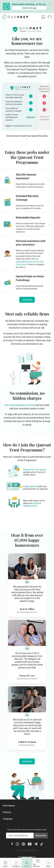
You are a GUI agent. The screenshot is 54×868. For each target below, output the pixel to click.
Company (8, 819)
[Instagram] (17, 844)
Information (9, 806)
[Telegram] (36, 844)
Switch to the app (29, 8)
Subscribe (41, 836)
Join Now (27, 300)
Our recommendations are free (20, 405)
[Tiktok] (41, 844)
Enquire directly (30, 486)
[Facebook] (12, 844)
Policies (7, 812)
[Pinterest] (23, 844)
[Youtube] (30, 844)
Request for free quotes (35, 470)
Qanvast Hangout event (32, 505)
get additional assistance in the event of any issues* (30, 262)
